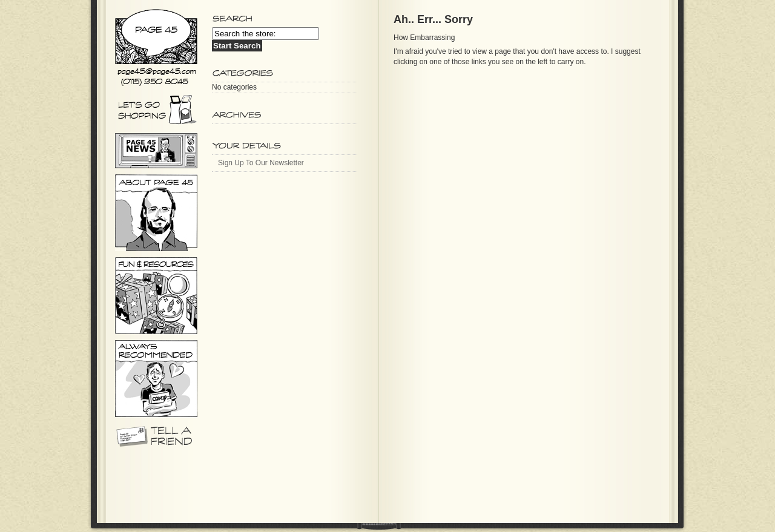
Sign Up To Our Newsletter (261, 163)
